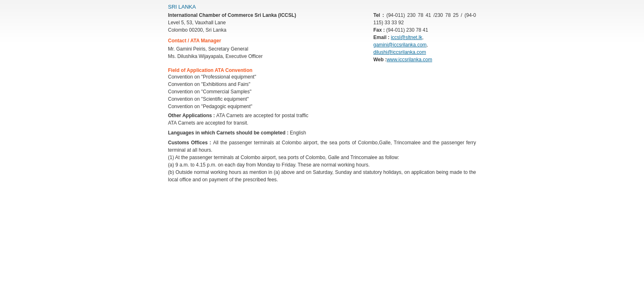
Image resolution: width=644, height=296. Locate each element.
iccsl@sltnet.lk (407, 37)
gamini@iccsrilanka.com (400, 45)
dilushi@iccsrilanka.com (400, 52)
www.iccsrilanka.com (409, 60)
